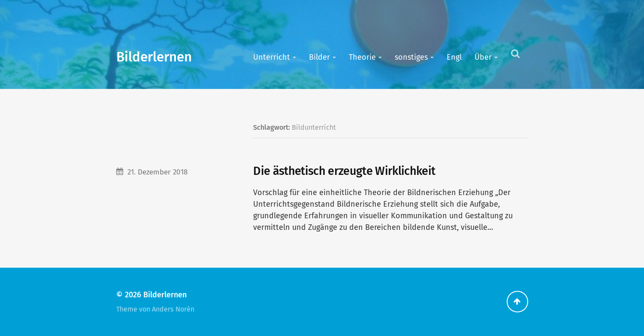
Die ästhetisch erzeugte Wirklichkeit (344, 171)
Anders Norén (173, 309)
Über (483, 57)
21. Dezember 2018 (157, 172)
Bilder (319, 57)
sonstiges (411, 57)
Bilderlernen (154, 57)
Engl (454, 57)
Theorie (362, 57)
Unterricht (272, 57)
